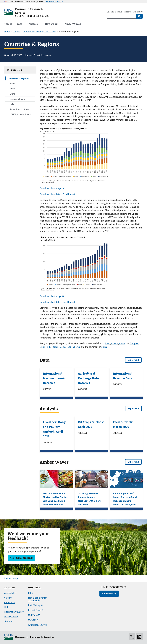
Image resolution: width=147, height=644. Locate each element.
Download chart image (51, 188)
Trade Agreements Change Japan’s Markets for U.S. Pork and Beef (90, 499)
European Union (17, 99)
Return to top (11, 578)
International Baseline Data (123, 376)
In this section (14, 70)
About (119, 12)
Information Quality (14, 612)
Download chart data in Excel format (57, 194)
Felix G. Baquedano (42, 55)
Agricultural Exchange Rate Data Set (88, 378)
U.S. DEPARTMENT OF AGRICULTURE (32, 16)
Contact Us (138, 12)
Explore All (133, 360)
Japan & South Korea (19, 109)
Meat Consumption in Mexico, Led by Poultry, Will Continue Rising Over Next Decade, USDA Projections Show (56, 501)
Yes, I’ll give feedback (21, 558)
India (12, 104)
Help (7, 607)
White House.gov (36, 625)
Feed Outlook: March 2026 (123, 424)
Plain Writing (34, 605)
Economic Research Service (29, 11)
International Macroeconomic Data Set (54, 378)
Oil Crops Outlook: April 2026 (91, 424)
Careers (127, 12)
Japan (56, 347)
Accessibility (10, 593)
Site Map (9, 621)
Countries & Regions (18, 78)
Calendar (111, 12)
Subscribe (107, 594)
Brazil (13, 89)
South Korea (74, 347)
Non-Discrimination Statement (38, 599)
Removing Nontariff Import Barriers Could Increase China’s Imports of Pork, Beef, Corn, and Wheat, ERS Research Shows (125, 503)
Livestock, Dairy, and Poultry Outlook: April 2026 (55, 429)
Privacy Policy (11, 617)
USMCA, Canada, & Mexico (21, 114)
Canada (115, 343)
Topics (8, 24)
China (12, 94)
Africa (12, 84)
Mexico (63, 347)
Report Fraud (35, 610)
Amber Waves (73, 24)
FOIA (30, 593)
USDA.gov (33, 615)
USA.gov (32, 620)
